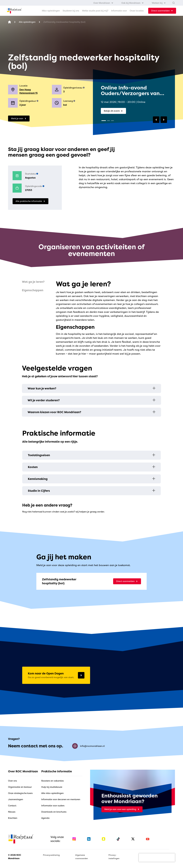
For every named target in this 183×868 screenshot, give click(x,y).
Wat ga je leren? (33, 282)
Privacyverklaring (51, 855)
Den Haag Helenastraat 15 (28, 91)
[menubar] (130, 3)
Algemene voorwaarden (82, 857)
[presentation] (157, 858)
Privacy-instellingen (114, 857)
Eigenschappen (33, 290)
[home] (14, 11)
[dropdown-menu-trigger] (162, 11)
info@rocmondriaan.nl (88, 746)
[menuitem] (103, 3)
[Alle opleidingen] (27, 22)
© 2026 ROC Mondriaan (15, 857)
